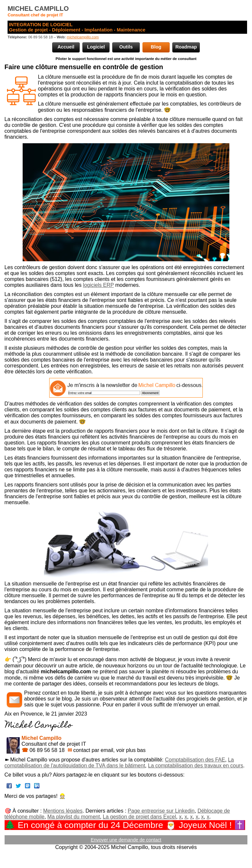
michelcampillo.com (83, 37)
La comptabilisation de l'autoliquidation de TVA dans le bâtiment (119, 763)
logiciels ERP (98, 285)
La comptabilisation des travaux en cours (196, 766)
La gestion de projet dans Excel (139, 817)
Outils (126, 47)
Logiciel (96, 47)
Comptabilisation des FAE (195, 760)
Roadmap (186, 47)
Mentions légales (63, 811)
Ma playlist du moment (73, 817)
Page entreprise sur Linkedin (161, 811)
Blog (156, 47)
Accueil (66, 47)
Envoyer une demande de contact (126, 840)
